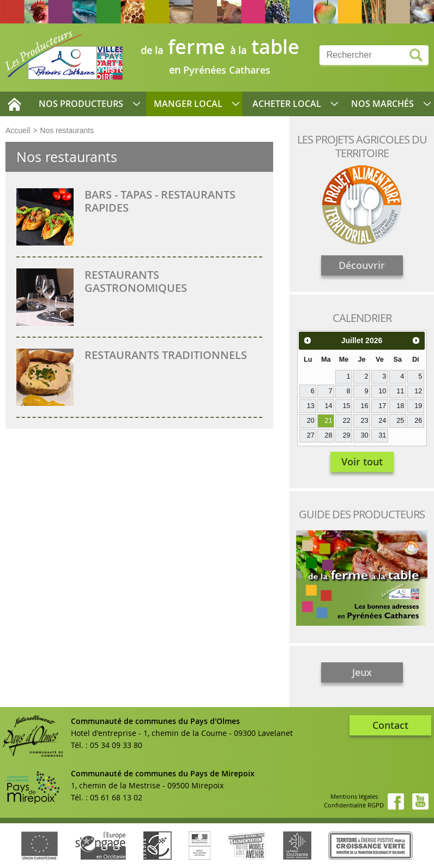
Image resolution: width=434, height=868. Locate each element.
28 (329, 435)
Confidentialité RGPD (354, 805)
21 (329, 421)
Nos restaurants (67, 130)
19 (418, 406)
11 (400, 391)
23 (364, 421)
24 (382, 421)
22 (346, 421)
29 (346, 435)
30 (364, 435)
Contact (390, 725)
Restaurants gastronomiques (136, 281)
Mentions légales (354, 796)
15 (346, 406)
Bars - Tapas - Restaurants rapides (160, 201)
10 (382, 391)
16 (364, 406)
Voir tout (362, 462)
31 (382, 435)
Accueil (18, 130)
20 (311, 421)
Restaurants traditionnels (166, 355)
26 (418, 421)
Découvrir (362, 265)
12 (418, 391)
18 (400, 406)
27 (311, 435)
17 (382, 406)
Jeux (362, 672)
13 (311, 406)
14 (329, 406)
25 (400, 421)
